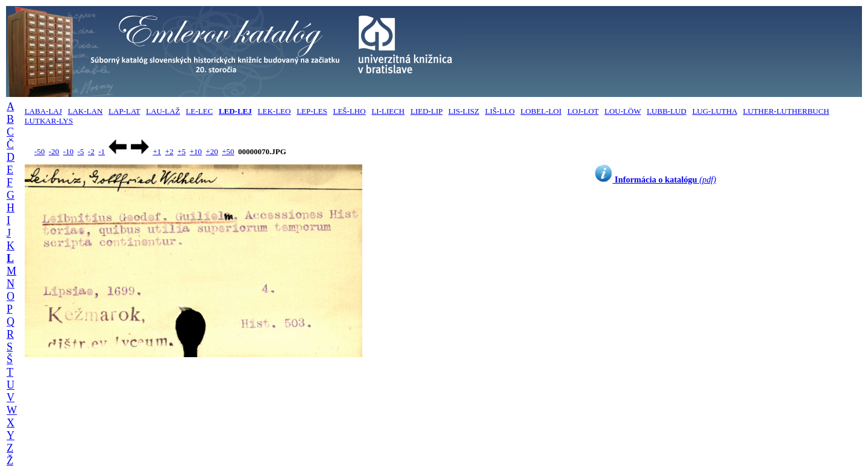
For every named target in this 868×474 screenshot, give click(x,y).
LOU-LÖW (623, 111)
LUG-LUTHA (714, 111)
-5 (80, 151)
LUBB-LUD (667, 111)
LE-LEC (199, 111)
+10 (196, 151)
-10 (68, 151)
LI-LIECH (388, 111)
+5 (181, 151)
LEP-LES (312, 111)
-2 (91, 151)
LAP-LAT (124, 111)
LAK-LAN (86, 111)
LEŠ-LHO (349, 111)
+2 (169, 151)
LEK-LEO (275, 111)
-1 (102, 151)
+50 (228, 151)
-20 (54, 151)
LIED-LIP (426, 111)
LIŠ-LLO (500, 111)
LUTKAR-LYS (49, 121)
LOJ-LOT (583, 111)
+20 (212, 151)
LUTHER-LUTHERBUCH (786, 111)
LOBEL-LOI (541, 111)
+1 (157, 151)
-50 (39, 151)
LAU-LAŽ (163, 111)
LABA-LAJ (43, 111)
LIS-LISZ (464, 111)
